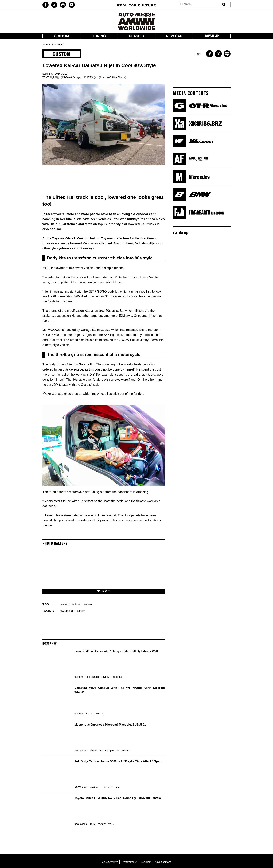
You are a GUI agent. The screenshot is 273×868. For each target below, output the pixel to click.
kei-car (77, 605)
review (89, 605)
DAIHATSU (68, 612)
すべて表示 (104, 591)
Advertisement (164, 836)
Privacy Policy (129, 836)
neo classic (91, 672)
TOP (45, 44)
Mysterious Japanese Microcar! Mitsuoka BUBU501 (111, 715)
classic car (96, 735)
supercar (119, 672)
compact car (114, 735)
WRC (113, 798)
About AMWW (109, 836)
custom (65, 605)
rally (91, 798)
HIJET (83, 612)
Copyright (146, 836)
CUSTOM (58, 44)
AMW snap (78, 735)
